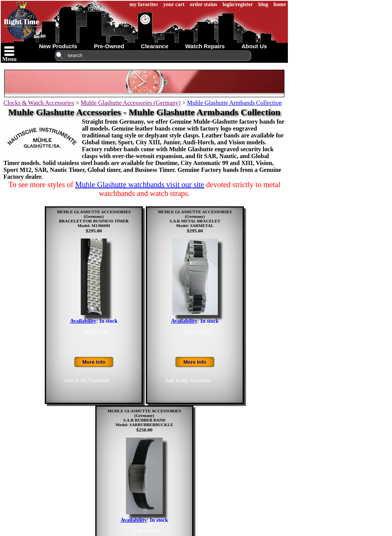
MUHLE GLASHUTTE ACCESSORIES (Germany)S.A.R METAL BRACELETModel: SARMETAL (195, 219)
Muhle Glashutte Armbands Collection (234, 103)
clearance (155, 46)
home (280, 4)
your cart (174, 4)
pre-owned (109, 46)
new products (58, 46)
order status (204, 4)
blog (263, 4)
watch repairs (205, 46)
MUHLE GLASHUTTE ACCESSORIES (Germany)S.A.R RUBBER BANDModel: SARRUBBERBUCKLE (145, 418)
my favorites (144, 4)
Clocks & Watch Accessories (39, 103)
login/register (238, 4)
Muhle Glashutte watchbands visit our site (140, 185)
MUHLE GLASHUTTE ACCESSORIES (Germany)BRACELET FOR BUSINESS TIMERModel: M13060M (94, 219)
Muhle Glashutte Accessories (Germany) (131, 103)
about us (254, 46)
